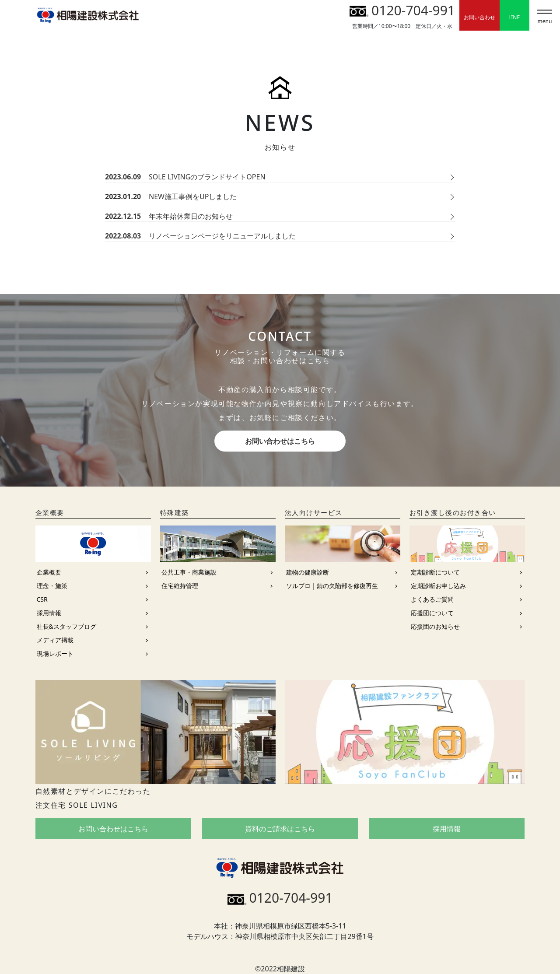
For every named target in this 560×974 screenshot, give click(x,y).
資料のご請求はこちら (280, 829)
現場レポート (55, 653)
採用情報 (49, 613)
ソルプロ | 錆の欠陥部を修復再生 (332, 586)
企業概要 (49, 572)
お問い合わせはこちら (280, 441)
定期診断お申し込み (438, 586)
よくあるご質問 (432, 599)
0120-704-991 (402, 10)
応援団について (432, 613)
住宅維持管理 (180, 586)
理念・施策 (52, 586)
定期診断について (435, 572)
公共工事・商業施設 (189, 572)
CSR (42, 599)
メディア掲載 (55, 640)
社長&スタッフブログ (66, 626)
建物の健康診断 (308, 572)
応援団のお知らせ (435, 626)
